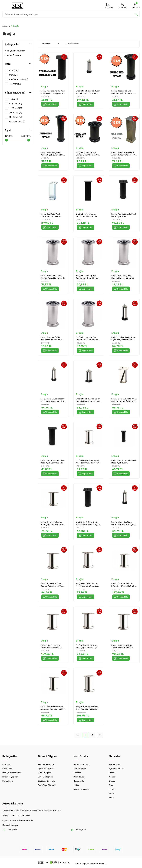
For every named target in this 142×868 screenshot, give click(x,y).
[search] (136, 14)
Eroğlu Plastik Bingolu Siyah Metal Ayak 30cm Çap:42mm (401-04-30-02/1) (124, 215)
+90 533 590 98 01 (21, 815)
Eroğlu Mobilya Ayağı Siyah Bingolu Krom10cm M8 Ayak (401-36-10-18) (89, 400)
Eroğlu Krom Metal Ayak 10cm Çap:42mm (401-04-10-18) (52, 523)
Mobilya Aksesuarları (15, 51)
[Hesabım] (122, 6)
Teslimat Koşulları (46, 764)
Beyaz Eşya (8, 781)
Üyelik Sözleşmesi (46, 769)
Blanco (112, 781)
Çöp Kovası (7, 769)
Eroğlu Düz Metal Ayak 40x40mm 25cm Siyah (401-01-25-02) (86, 215)
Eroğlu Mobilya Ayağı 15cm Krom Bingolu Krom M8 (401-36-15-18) (88, 92)
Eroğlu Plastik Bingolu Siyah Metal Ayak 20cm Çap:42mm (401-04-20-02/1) (124, 462)
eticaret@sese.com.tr (22, 820)
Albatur (112, 777)
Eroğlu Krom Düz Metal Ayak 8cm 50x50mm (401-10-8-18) (124, 400)
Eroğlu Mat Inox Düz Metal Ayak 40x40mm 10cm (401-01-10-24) (124, 154)
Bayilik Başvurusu (81, 789)
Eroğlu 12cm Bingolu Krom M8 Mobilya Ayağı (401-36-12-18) (53, 400)
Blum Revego (79, 777)
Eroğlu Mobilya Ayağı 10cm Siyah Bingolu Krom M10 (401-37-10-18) (123, 339)
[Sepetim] (135, 6)
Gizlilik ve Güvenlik (46, 781)
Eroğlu (44, 87)
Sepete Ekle (50, 104)
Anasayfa (6, 26)
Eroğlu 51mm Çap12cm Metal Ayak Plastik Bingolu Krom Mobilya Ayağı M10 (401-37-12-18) (123, 523)
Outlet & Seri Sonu (82, 764)
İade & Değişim (45, 773)
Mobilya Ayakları (13, 55)
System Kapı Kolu (117, 769)
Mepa (111, 797)
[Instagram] (72, 830)
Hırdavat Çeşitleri (10, 777)
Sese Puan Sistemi (46, 785)
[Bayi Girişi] (108, 6)
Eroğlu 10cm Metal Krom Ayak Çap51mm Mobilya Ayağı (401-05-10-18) (122, 647)
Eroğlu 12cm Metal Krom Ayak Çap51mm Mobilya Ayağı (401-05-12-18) (87, 647)
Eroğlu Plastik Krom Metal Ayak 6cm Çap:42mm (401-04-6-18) (88, 462)
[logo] (17, 6)
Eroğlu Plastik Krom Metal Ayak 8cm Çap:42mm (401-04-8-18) (53, 708)
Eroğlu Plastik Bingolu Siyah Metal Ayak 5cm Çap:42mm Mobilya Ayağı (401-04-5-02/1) (53, 92)
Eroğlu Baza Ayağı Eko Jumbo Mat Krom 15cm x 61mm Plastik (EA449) (87, 339)
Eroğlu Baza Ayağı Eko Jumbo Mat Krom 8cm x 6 (123, 277)
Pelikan (112, 789)
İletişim (77, 785)
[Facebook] (4, 830)
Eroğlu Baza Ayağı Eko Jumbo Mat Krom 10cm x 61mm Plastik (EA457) (87, 277)
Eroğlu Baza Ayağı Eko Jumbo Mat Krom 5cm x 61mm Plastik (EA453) (51, 339)
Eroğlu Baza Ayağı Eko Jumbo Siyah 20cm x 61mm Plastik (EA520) (53, 154)
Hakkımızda (79, 781)
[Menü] (5, 5)
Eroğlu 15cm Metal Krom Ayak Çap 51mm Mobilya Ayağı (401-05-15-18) (51, 647)
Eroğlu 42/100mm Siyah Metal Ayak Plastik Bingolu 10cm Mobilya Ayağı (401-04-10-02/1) (88, 523)
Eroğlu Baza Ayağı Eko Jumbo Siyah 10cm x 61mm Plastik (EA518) (88, 154)
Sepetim (77, 773)
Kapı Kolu (6, 764)
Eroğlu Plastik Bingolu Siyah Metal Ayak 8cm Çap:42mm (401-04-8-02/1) (53, 462)
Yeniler (112, 793)
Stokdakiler (72, 44)
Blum (111, 785)
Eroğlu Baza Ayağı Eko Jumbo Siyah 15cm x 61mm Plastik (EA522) (124, 92)
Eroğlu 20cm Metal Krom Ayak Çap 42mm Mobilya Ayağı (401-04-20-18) (87, 708)
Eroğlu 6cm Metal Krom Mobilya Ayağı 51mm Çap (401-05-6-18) (87, 585)
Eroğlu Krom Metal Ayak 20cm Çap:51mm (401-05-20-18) (123, 585)
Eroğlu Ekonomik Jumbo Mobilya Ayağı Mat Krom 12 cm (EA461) (52, 277)
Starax (112, 773)
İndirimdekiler (80, 769)
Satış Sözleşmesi (46, 777)
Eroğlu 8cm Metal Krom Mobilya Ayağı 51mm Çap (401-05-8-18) (52, 585)
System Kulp (115, 764)
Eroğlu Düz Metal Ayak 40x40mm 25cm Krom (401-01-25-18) (51, 215)
